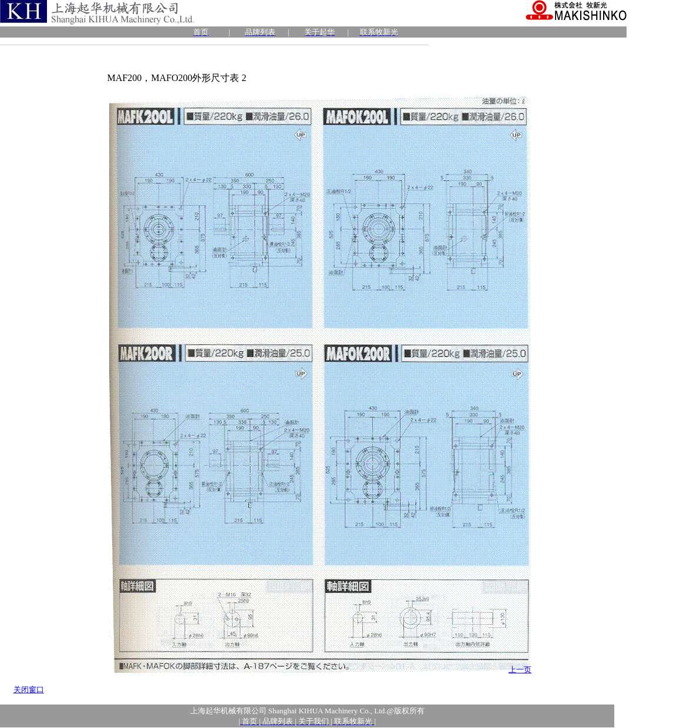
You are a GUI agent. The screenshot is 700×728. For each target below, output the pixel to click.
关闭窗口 (29, 690)
